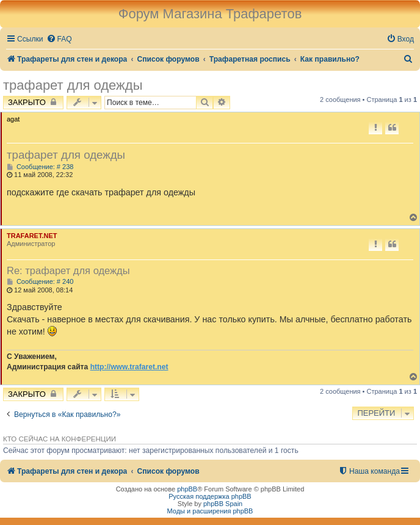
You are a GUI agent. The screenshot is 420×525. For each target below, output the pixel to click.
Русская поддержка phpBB (210, 496)
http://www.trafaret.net (129, 367)
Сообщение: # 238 (40, 167)
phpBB (187, 489)
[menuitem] (59, 39)
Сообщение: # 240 (40, 282)
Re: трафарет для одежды (68, 270)
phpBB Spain (223, 504)
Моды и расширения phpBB (210, 511)
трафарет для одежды (73, 85)
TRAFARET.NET (32, 236)
